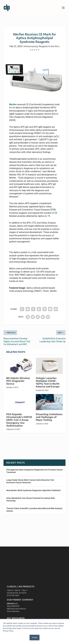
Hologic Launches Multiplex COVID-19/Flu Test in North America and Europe (48, 382)
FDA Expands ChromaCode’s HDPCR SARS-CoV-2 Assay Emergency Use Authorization (19, 420)
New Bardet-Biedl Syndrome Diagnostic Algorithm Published (33, 490)
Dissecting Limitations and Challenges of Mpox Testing (49, 417)
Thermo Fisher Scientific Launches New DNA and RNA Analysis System (34, 510)
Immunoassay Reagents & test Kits (41, 46)
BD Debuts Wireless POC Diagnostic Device (18, 381)
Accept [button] (34, 638)
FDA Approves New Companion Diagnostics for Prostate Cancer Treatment (34, 471)
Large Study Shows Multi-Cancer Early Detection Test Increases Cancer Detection (30, 481)
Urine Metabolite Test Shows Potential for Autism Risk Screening (30, 499)
